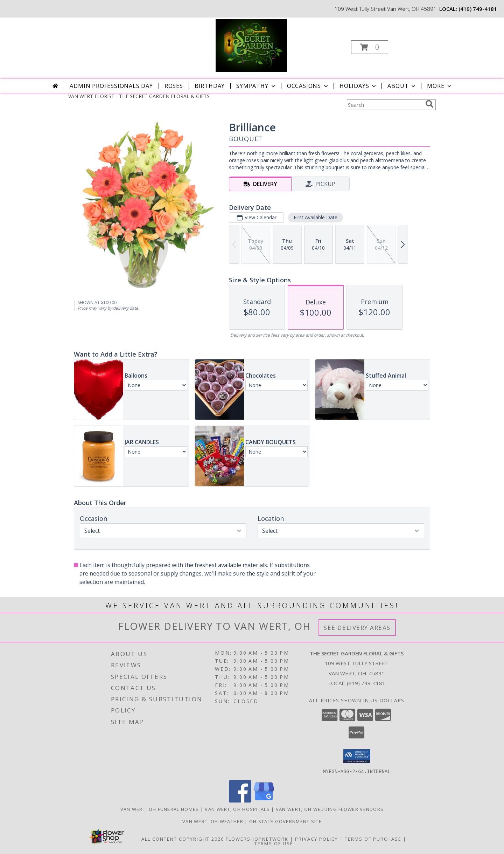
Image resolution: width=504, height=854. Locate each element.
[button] (370, 47)
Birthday (210, 86)
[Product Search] (385, 105)
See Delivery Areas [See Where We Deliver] (357, 628)
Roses (174, 86)
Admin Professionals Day (111, 86)
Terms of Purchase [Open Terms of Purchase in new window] (373, 839)
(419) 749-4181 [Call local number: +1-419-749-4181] (478, 9)
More (440, 86)
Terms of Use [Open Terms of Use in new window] (274, 843)
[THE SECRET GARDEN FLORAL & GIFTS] (251, 45)
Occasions (308, 86)
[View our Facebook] (240, 800)
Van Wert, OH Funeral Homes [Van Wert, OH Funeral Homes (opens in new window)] (160, 809)
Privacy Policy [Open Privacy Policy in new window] (317, 839)
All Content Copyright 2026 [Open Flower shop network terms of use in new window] (183, 839)
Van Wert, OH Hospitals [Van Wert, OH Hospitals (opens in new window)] (237, 809)
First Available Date (316, 217)
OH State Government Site (285, 821)
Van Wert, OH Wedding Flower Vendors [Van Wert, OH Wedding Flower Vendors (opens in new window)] (330, 809)
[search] (429, 104)
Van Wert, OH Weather (213, 821)
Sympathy (256, 86)
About (402, 86)
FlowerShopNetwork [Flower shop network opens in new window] (257, 839)
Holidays (358, 86)
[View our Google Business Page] (264, 800)
